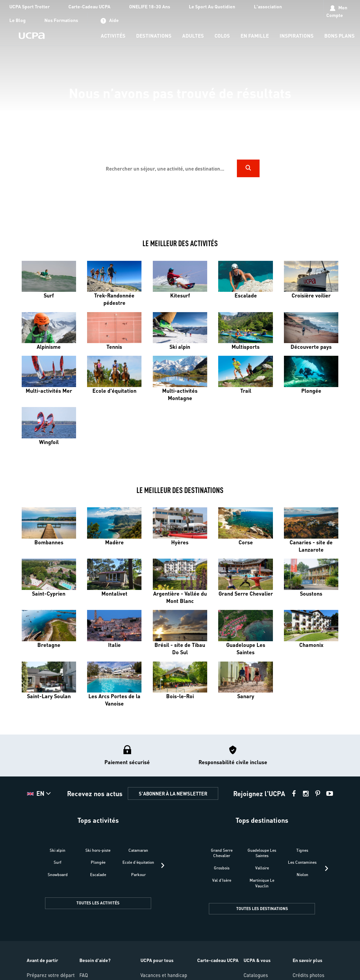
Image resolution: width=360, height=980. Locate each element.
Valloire (262, 868)
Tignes (302, 850)
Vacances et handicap (164, 975)
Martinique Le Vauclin (262, 883)
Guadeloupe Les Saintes (262, 853)
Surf (58, 862)
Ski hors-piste (98, 850)
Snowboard (58, 875)
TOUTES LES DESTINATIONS (262, 909)
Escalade (98, 875)
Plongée (98, 862)
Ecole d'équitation (138, 862)
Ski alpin (58, 850)
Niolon (302, 875)
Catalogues (256, 975)
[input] (169, 168)
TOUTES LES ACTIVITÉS (98, 903)
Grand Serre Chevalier (222, 853)
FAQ (84, 975)
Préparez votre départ (51, 975)
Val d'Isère (222, 880)
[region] (180, 113)
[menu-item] (113, 36)
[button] (40, 794)
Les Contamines (302, 862)
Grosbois (222, 868)
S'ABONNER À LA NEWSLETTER (173, 793)
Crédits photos (308, 975)
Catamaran (138, 850)
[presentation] (163, 865)
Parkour (138, 875)
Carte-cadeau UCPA (218, 960)
